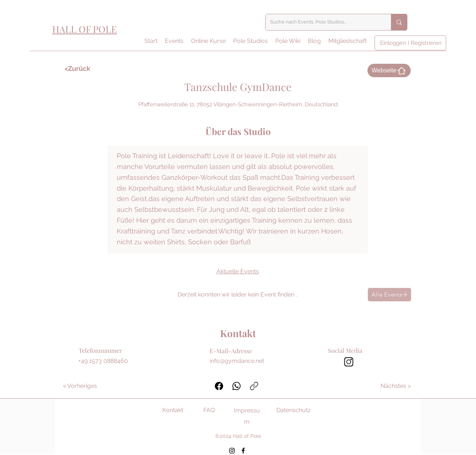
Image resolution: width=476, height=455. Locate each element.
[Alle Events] (389, 295)
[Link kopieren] (254, 386)
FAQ (209, 410)
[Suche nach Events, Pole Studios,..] (323, 22)
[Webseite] (389, 70)
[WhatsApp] (237, 386)
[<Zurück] (86, 69)
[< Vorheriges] (80, 386)
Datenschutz (294, 410)
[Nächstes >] (396, 386)
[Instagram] (232, 451)
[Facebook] (219, 386)
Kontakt (173, 410)
